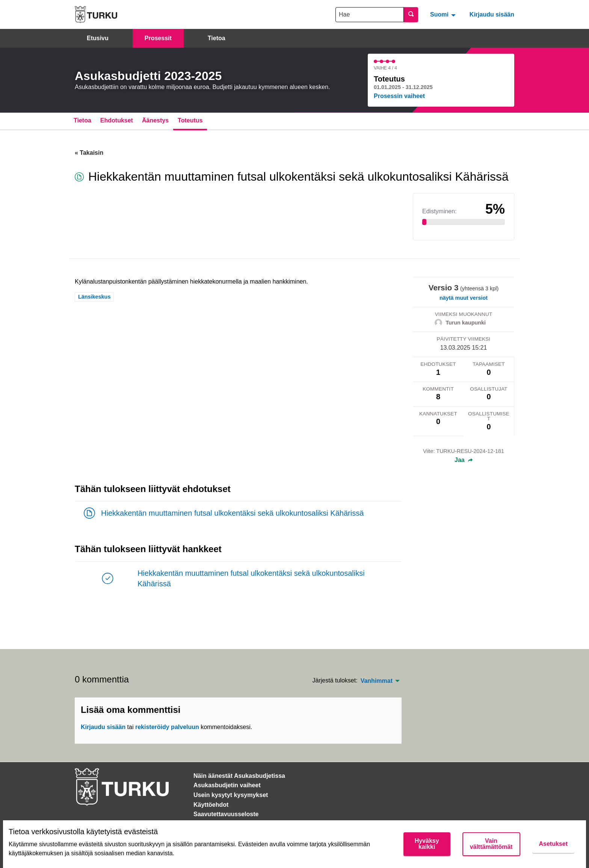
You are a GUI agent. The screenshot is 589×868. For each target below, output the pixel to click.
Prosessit (158, 38)
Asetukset (553, 844)
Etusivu (98, 38)
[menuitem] (444, 14)
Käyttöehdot (211, 805)
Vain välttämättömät (491, 844)
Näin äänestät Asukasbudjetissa (239, 776)
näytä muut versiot (464, 298)
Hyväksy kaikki (427, 844)
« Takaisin (89, 153)
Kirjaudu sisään (492, 14)
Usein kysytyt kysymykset (231, 795)
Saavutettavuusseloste (226, 814)
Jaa (464, 460)
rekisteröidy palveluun (167, 727)
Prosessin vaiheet (399, 96)
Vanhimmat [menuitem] (377, 681)
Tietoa (217, 38)
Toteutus (190, 120)
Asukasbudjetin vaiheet (227, 785)
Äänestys (155, 120)
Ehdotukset (117, 120)
